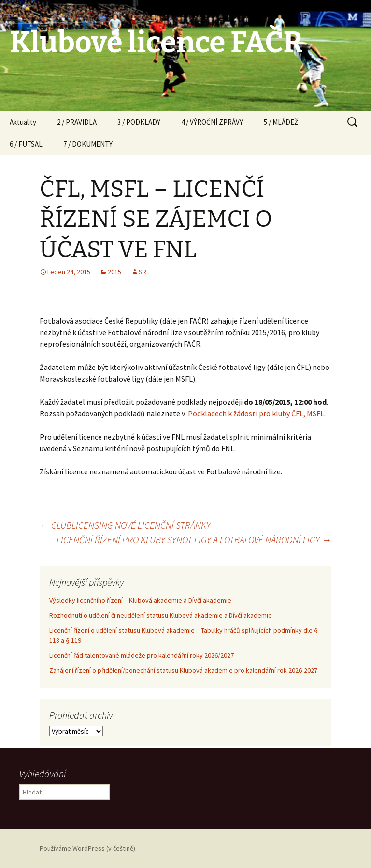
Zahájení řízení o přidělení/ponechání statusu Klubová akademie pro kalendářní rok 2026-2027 (183, 670)
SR (143, 272)
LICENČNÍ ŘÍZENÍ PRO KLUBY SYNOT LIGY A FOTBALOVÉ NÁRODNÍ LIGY (194, 539)
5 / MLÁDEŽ (281, 122)
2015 (114, 272)
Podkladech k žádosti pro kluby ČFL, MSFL (256, 413)
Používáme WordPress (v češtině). (88, 848)
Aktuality (23, 122)
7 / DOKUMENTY (88, 144)
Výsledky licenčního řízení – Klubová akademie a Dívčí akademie (140, 600)
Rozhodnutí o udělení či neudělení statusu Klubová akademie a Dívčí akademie (161, 615)
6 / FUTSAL (26, 144)
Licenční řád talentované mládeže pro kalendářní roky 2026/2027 (142, 655)
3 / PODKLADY (139, 122)
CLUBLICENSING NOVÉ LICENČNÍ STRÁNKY (125, 525)
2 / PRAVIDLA (77, 122)
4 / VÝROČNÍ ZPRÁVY (212, 122)
